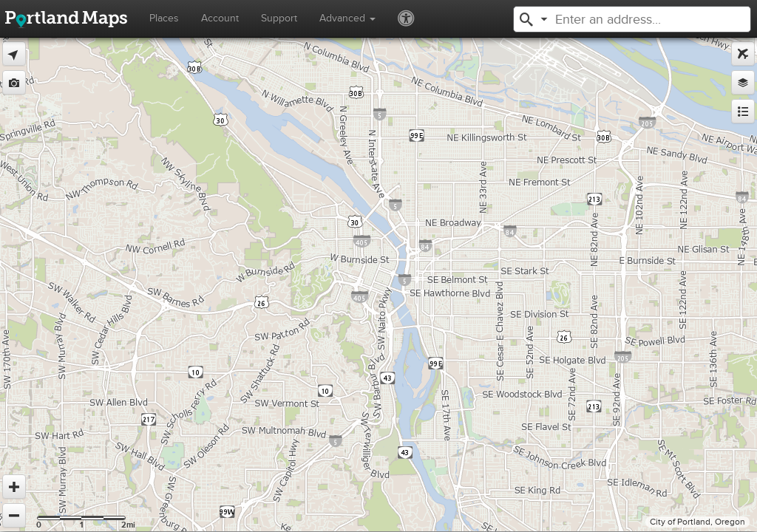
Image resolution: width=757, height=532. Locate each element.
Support (279, 18)
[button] (526, 18)
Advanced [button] (347, 18)
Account (220, 18)
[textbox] (637, 19)
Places (164, 18)
